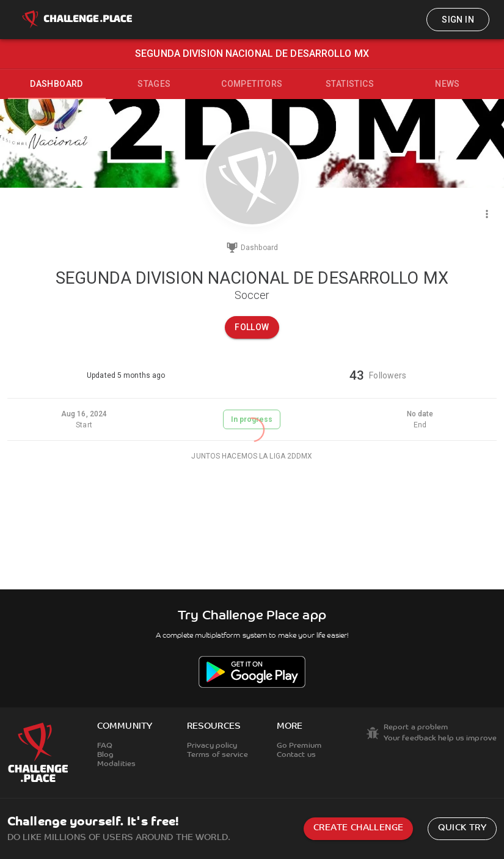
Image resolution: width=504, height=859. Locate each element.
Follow (252, 327)
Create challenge (358, 828)
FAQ (105, 746)
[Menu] (487, 214)
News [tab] (447, 84)
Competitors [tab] (252, 84)
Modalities (116, 764)
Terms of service (217, 755)
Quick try (462, 828)
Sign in (458, 20)
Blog (105, 755)
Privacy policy (212, 746)
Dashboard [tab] (57, 84)
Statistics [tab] (350, 84)
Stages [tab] (154, 84)
